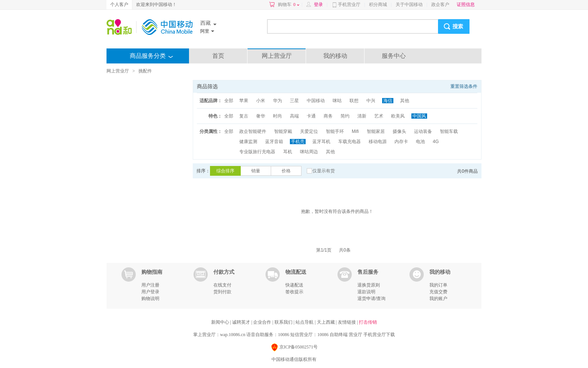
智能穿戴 (283, 131)
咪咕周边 (309, 152)
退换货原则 (369, 285)
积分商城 (378, 5)
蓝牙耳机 (321, 142)
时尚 (277, 116)
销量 (256, 171)
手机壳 (298, 142)
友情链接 (347, 322)
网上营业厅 (277, 56)
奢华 (261, 116)
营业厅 (355, 335)
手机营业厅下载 (379, 335)
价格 (286, 171)
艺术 (379, 116)
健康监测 (248, 142)
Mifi (355, 131)
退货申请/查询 (371, 299)
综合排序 (225, 171)
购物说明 (150, 299)
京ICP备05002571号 (294, 348)
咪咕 (337, 101)
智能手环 (335, 131)
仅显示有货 (324, 171)
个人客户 (119, 5)
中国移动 (316, 101)
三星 (294, 101)
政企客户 (440, 5)
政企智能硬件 (253, 131)
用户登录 (150, 292)
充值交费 (438, 292)
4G (436, 142)
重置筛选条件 (464, 86)
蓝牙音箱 (274, 142)
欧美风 (398, 116)
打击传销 (368, 322)
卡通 (311, 116)
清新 (362, 116)
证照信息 (466, 5)
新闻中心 (221, 322)
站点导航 (305, 322)
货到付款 (222, 292)
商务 (328, 116)
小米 (261, 101)
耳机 (288, 152)
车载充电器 (349, 142)
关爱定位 (309, 131)
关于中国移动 (409, 5)
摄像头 (399, 131)
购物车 (289, 5)
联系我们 (284, 322)
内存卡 (401, 142)
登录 (318, 5)
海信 (388, 101)
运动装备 (423, 131)
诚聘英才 (242, 322)
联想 (354, 101)
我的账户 (438, 299)
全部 (229, 101)
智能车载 (449, 131)
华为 (277, 101)
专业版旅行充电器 (257, 152)
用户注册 (150, 285)
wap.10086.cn (233, 335)
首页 (218, 56)
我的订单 (438, 285)
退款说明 (366, 292)
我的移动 (335, 56)
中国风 (419, 116)
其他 (405, 101)
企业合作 (263, 322)
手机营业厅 (349, 5)
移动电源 (378, 142)
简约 (345, 116)
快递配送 (294, 285)
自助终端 (339, 335)
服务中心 (394, 56)
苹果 (244, 101)
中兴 (371, 101)
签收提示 (294, 292)
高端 (294, 116)
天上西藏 (326, 322)
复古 (244, 116)
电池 (420, 142)
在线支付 (222, 285)
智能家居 (376, 131)
